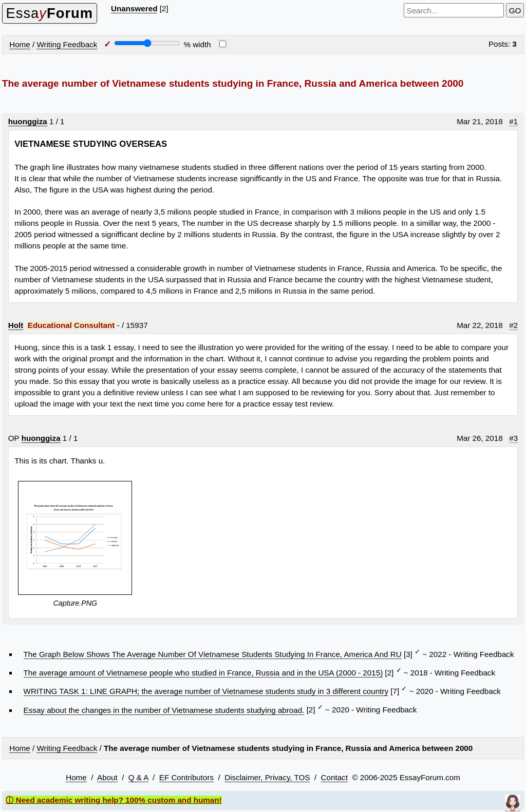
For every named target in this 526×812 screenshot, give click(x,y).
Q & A (138, 777)
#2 (513, 325)
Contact (334, 777)
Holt (16, 325)
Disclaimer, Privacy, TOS (267, 777)
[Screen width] (147, 43)
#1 (513, 121)
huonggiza (28, 121)
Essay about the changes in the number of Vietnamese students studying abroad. (164, 710)
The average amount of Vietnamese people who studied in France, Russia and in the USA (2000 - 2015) (203, 673)
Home (20, 44)
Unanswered (134, 8)
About (107, 777)
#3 (513, 438)
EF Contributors (186, 777)
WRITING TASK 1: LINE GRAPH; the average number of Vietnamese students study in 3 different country (206, 691)
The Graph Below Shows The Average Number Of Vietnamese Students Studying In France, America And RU (213, 654)
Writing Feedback (67, 44)
